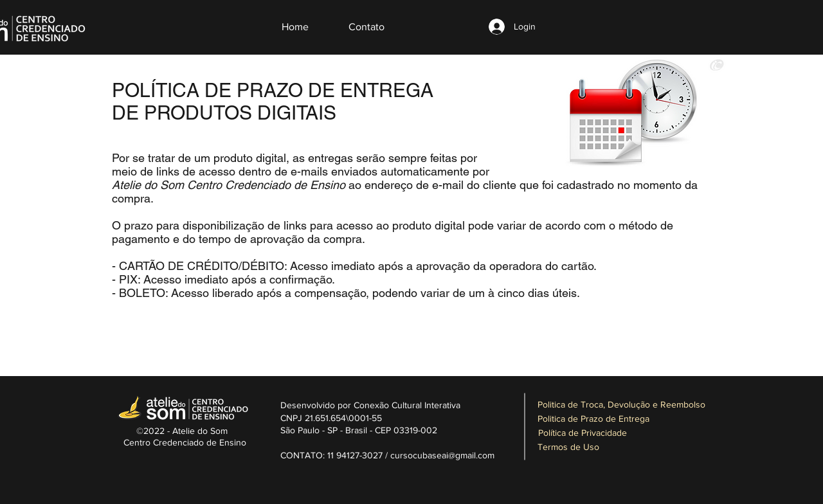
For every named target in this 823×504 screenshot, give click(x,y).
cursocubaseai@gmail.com (442, 455)
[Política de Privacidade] (582, 433)
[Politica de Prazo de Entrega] (593, 419)
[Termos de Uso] (568, 447)
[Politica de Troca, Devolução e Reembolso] (621, 405)
